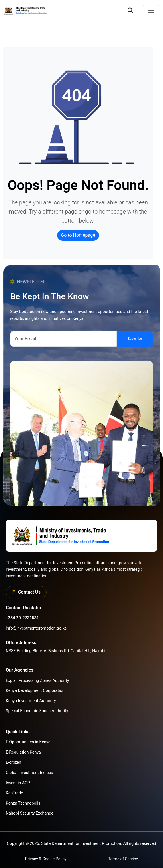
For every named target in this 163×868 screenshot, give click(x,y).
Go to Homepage (78, 235)
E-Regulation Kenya (23, 752)
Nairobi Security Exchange (30, 813)
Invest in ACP (18, 783)
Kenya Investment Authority (31, 701)
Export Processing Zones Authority (37, 681)
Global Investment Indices (29, 773)
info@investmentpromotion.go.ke (36, 628)
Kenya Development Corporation (35, 691)
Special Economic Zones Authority (37, 711)
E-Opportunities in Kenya (28, 742)
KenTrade (14, 793)
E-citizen (13, 762)
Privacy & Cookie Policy (46, 859)
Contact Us (25, 592)
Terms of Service (123, 859)
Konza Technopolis (23, 803)
